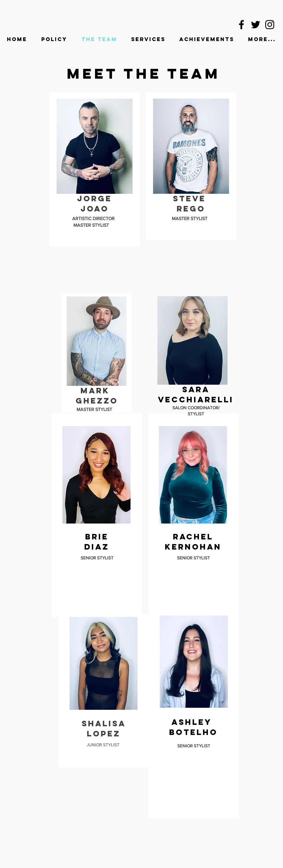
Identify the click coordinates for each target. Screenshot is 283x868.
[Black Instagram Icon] (270, 25)
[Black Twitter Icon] (256, 25)
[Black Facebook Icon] (241, 25)
